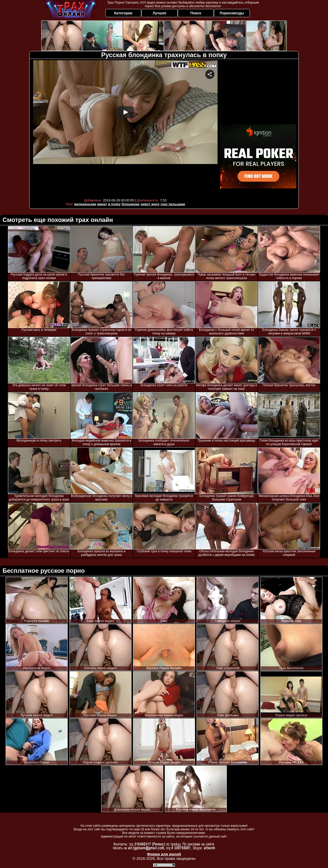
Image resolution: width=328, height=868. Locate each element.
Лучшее (160, 13)
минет (102, 204)
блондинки (130, 204)
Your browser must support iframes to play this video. (125, 128)
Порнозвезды (232, 13)
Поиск (196, 13)
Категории (123, 13)
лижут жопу (150, 204)
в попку (114, 204)
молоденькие (85, 204)
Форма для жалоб (164, 854)
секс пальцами (173, 204)
